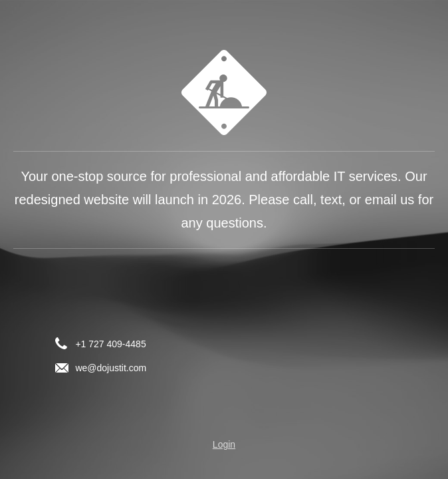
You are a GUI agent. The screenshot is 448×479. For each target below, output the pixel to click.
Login (224, 444)
